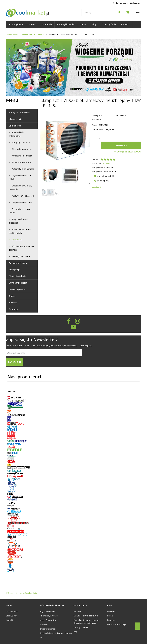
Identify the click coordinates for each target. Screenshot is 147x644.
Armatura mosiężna (21, 162)
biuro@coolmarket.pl (29, 593)
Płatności (44, 624)
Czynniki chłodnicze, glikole (20, 177)
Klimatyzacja (16, 119)
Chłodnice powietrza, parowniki (20, 187)
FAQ (42, 638)
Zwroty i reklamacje (48, 629)
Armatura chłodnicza (22, 156)
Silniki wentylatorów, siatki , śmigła (20, 231)
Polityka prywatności (49, 616)
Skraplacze (17, 240)
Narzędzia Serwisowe (20, 113)
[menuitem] (16, 24)
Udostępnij (96, 187)
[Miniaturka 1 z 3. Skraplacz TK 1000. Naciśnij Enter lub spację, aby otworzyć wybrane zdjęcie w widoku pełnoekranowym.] (50, 175)
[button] (89, 184)
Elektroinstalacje (17, 276)
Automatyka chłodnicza (23, 169)
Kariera (110, 616)
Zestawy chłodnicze (21, 256)
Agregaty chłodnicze (21, 142)
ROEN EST (108, 164)
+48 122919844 (12, 593)
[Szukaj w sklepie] (103, 12)
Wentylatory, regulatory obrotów (22, 248)
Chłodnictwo (15, 126)
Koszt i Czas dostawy (49, 620)
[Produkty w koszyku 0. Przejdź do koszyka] (133, 12)
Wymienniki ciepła (18, 283)
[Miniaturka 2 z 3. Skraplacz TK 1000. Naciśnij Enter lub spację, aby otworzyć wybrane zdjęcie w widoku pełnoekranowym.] (70, 175)
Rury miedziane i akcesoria (18, 221)
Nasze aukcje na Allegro (117, 624)
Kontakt (9, 620)
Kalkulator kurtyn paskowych (86, 616)
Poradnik (77, 611)
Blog (75, 632)
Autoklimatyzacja (18, 263)
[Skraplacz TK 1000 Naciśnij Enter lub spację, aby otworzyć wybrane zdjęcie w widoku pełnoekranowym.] (65, 140)
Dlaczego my (11, 616)
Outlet (12, 296)
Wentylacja (14, 270)
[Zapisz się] (15, 362)
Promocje (14, 309)
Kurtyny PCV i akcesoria (23, 196)
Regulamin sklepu (47, 611)
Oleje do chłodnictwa (22, 202)
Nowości (13, 303)
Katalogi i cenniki (81, 627)
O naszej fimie (12, 611)
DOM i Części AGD (18, 289)
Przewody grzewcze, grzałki (20, 211)
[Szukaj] (119, 12)
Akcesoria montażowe (22, 149)
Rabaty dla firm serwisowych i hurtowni (57, 633)
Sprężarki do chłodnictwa (16, 134)
